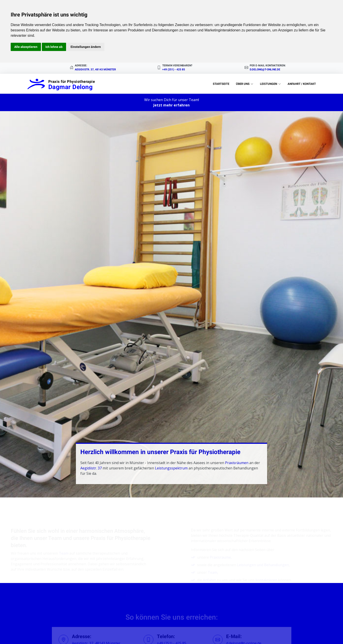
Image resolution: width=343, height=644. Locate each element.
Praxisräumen (237, 463)
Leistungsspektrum (171, 468)
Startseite (221, 84)
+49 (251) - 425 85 (174, 69)
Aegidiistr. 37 (91, 468)
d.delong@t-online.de (265, 69)
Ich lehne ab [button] (54, 47)
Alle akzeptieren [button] (26, 47)
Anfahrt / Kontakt (302, 84)
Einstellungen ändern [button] (86, 47)
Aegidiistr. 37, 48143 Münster (95, 69)
